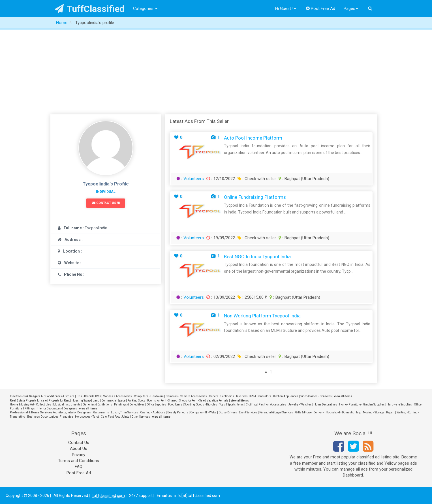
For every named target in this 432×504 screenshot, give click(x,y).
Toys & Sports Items (231, 404)
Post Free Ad (321, 8)
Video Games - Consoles (316, 396)
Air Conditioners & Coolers (58, 396)
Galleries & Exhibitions (97, 404)
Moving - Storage (374, 412)
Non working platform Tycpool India (262, 316)
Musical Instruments (67, 404)
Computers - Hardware (149, 396)
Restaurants (101, 412)
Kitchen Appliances (286, 396)
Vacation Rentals (218, 401)
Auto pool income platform (253, 138)
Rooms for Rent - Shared (162, 401)
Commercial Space (113, 401)
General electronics (222, 396)
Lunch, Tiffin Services (125, 412)
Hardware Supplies (399, 404)
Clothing (251, 404)
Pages (351, 8)
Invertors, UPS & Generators (254, 396)
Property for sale (36, 401)
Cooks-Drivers (228, 412)
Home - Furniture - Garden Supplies (362, 404)
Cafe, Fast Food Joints (115, 417)
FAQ (79, 467)
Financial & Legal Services (276, 412)
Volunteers (194, 179)
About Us (79, 449)
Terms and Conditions (79, 461)
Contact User (106, 203)
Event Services (248, 412)
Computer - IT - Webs (203, 412)
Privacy (79, 455)
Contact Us (79, 443)
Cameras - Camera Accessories (186, 396)
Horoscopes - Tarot (87, 417)
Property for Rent (59, 401)
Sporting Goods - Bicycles (201, 404)
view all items (343, 396)
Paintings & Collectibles (129, 404)
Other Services (141, 417)
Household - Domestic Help (343, 412)
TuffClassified (90, 9)
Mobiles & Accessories (117, 396)
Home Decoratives (325, 404)
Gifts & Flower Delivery (309, 412)
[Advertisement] (216, 72)
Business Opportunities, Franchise (50, 417)
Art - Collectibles (41, 404)
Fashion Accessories (272, 404)
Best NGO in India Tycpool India (257, 257)
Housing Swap (81, 401)
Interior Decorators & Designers (57, 408)
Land (96, 401)
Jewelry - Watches (300, 404)
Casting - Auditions (153, 412)
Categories (145, 8)
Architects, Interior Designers (72, 412)
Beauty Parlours (178, 412)
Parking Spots (136, 401)
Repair (390, 412)
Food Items (175, 404)
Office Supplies (156, 404)
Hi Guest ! (286, 8)
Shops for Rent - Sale (192, 401)
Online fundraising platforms (255, 197)
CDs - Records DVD (89, 396)
